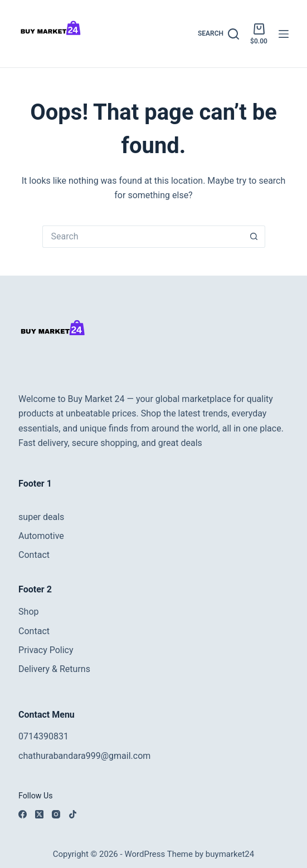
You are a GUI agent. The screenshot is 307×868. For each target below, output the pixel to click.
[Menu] (284, 34)
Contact (34, 555)
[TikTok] (73, 814)
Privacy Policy (46, 650)
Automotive (41, 536)
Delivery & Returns (54, 669)
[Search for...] (143, 237)
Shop (28, 612)
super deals (41, 517)
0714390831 (43, 736)
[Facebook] (23, 814)
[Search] (218, 34)
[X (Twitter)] (39, 814)
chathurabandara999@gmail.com (84, 756)
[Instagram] (56, 814)
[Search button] (254, 237)
